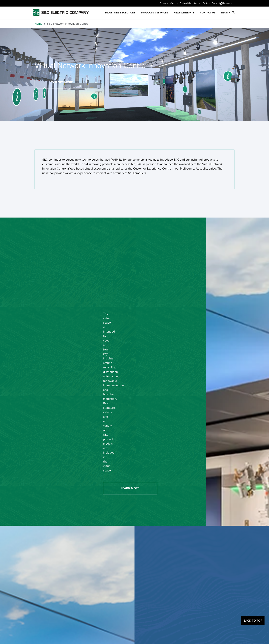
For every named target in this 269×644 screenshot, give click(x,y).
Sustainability (186, 3)
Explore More (62, 82)
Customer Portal (210, 3)
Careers (174, 3)
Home (38, 24)
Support (197, 3)
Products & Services (155, 13)
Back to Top (253, 620)
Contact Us (208, 13)
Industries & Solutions (120, 13)
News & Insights (184, 13)
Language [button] (226, 3)
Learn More (130, 488)
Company (164, 3)
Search (228, 13)
